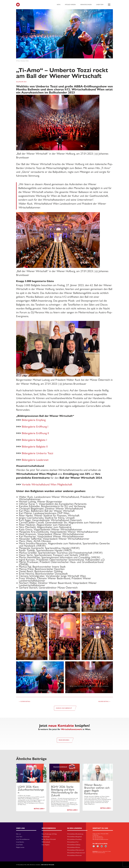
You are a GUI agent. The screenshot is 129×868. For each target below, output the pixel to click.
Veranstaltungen (86, 5)
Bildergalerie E (30, 420)
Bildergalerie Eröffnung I (35, 427)
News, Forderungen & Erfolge (49, 834)
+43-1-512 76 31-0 (98, 837)
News (59, 5)
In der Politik (19, 845)
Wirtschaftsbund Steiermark (74, 855)
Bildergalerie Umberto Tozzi (37, 453)
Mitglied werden (70, 5)
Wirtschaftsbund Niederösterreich (76, 853)
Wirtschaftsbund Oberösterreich (76, 850)
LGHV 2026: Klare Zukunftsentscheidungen (31, 790)
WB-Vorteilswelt (46, 842)
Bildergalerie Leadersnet (35, 460)
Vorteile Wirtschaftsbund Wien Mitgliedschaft (47, 484)
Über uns (18, 834)
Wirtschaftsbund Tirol (73, 842)
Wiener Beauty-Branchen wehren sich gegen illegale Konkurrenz (97, 789)
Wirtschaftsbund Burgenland (74, 837)
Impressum (100, 851)
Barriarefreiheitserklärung (100, 853)
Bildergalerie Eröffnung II (35, 433)
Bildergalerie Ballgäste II (35, 447)
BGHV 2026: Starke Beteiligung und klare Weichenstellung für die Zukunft (64, 791)
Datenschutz (105, 851)
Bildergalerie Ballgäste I (34, 440)
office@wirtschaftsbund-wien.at (101, 839)
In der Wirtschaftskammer (23, 839)
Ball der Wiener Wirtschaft (49, 839)
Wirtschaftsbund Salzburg (74, 845)
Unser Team (100, 5)
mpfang (42, 420)
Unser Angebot (46, 845)
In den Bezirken (20, 842)
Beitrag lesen (39, 809)
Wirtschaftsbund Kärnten (74, 847)
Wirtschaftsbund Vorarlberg (74, 839)
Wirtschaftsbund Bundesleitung (75, 834)
